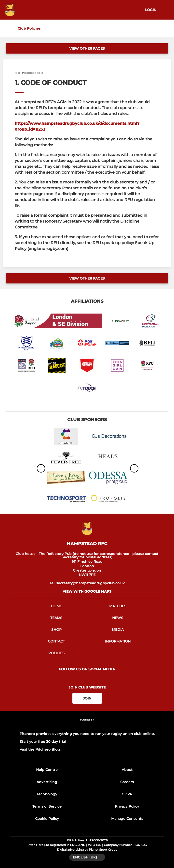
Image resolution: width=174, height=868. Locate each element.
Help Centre (47, 770)
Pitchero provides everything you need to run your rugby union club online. (87, 734)
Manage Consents (127, 819)
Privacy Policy (127, 806)
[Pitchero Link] (87, 726)
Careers (127, 782)
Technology (47, 794)
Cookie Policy (47, 819)
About (127, 770)
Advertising (47, 782)
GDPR (127, 794)
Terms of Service (47, 806)
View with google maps (87, 591)
